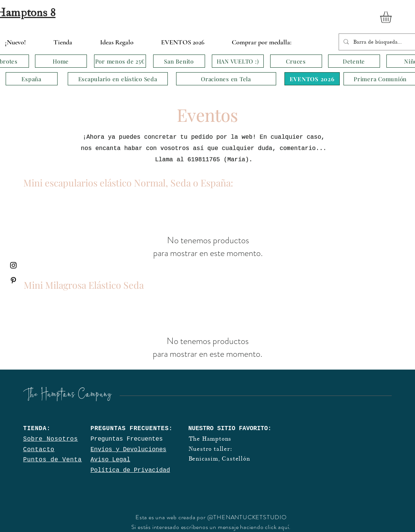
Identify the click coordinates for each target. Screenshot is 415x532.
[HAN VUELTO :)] (238, 61)
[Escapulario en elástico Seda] (118, 79)
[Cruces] (296, 61)
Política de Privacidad (130, 470)
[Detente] (354, 61)
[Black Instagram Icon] (13, 265)
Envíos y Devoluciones (129, 450)
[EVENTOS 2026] (312, 79)
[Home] (61, 61)
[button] (393, 17)
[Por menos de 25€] (120, 61)
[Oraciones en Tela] (226, 79)
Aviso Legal (111, 460)
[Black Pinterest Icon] (13, 280)
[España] (32, 79)
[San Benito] (179, 61)
